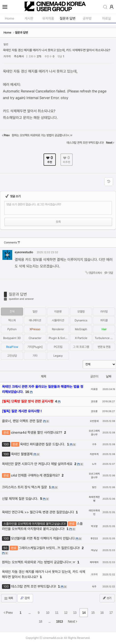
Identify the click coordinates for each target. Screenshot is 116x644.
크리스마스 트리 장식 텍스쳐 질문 (25, 487)
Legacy (58, 356)
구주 (94, 444)
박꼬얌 (94, 526)
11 (57, 613)
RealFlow (12, 347)
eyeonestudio (24, 252)
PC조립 (58, 347)
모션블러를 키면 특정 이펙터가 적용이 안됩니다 (43, 538)
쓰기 (107, 598)
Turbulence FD (104, 338)
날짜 (109, 376)
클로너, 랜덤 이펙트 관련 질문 (23, 421)
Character (35, 338)
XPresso (35, 329)
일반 (35, 312)
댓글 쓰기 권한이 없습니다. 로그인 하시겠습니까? (34, 204)
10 (48, 613)
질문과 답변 (18, 294)
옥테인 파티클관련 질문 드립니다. (43, 444)
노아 (94, 464)
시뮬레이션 (58, 320)
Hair (104, 329)
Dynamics (81, 320)
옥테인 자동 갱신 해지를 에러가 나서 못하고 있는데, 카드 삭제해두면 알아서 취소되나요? (57, 50)
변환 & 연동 (104, 347)
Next (72, 621)
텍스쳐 (12, 320)
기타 (35, 356)
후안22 (94, 538)
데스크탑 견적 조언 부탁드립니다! (34, 586)
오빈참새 (94, 421)
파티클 (104, 320)
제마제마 (94, 562)
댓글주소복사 (93, 273)
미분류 (58, 312)
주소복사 (19, 56)
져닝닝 (94, 550)
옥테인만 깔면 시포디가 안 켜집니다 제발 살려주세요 (38, 464)
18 (40, 621)
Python (12, 329)
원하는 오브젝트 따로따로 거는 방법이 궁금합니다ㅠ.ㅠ (39, 562)
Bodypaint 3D (12, 338)
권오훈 (94, 401)
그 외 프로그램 (81, 347)
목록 (8, 598)
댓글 (108, 273)
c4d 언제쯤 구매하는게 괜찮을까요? (36, 475)
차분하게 (94, 454)
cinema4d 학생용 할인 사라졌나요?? (37, 432)
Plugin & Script (58, 338)
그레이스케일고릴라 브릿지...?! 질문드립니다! (50, 548)
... (29, 613)
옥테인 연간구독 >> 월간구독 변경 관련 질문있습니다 (38, 512)
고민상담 (12, 356)
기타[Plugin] (35, 347)
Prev (8, 613)
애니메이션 (35, 320)
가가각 (7, 57)
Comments (12, 243)
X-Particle (81, 338)
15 (93, 613)
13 (75, 613)
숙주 (94, 587)
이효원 (94, 389)
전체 (12, 312)
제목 (44, 376)
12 (66, 613)
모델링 (81, 312)
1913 (59, 621)
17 (111, 613)
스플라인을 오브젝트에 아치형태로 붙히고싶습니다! (42, 526)
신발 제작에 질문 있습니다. (21, 499)
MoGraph (81, 329)
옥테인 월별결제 (22, 454)
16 (27, 392)
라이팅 (104, 312)
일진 (94, 487)
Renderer (58, 329)
